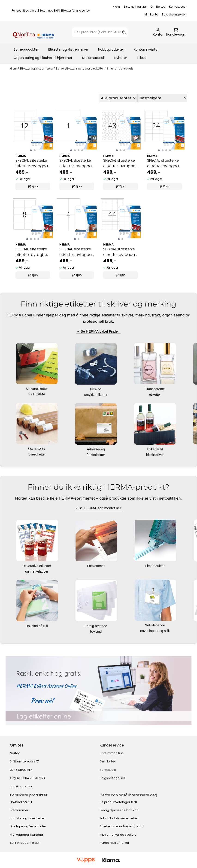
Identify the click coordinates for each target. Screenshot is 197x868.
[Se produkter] (98, 690)
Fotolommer (96, 566)
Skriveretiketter (66, 68)
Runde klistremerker (114, 843)
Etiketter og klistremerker (68, 49)
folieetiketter (37, 454)
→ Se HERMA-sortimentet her (99, 508)
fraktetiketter (96, 455)
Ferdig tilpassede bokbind (119, 810)
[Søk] (100, 32)
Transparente (155, 389)
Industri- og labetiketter (27, 818)
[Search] (124, 32)
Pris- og (96, 389)
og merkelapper (37, 571)
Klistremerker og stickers (118, 835)
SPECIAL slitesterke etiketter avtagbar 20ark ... (164, 163)
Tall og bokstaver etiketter (119, 818)
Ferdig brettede (96, 626)
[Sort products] (162, 98)
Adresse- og (96, 449)
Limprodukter (155, 566)
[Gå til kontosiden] (158, 32)
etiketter (155, 395)
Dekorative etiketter (37, 566)
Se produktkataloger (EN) (118, 802)
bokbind (96, 631)
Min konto (151, 14)
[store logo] (33, 32)
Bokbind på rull (37, 626)
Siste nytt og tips (135, 7)
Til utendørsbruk (120, 68)
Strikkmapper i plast (25, 843)
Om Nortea (158, 7)
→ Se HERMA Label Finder (98, 331)
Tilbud (142, 58)
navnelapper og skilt (155, 631)
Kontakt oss (177, 7)
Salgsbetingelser (174, 14)
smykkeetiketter (96, 395)
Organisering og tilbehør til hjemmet (43, 58)
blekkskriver (155, 455)
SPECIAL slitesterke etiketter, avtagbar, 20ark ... (33, 163)
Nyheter (121, 58)
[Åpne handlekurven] (176, 32)
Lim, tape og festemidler (28, 826)
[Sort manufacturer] (118, 98)
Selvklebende (155, 625)
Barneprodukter (26, 49)
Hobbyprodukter (111, 49)
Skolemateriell (93, 58)
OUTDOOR (37, 449)
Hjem (116, 7)
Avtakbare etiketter (91, 68)
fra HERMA (37, 394)
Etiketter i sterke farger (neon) (122, 826)
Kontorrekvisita (146, 49)
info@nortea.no (22, 786)
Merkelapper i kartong (26, 835)
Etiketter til (155, 449)
